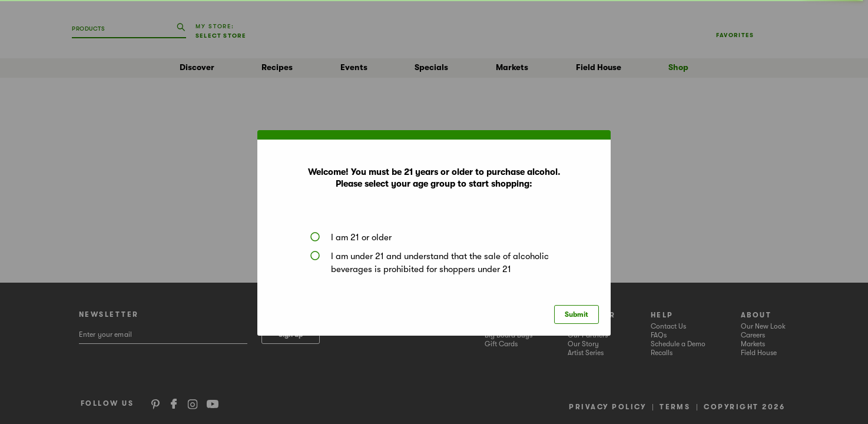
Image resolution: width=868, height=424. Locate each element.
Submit (577, 314)
